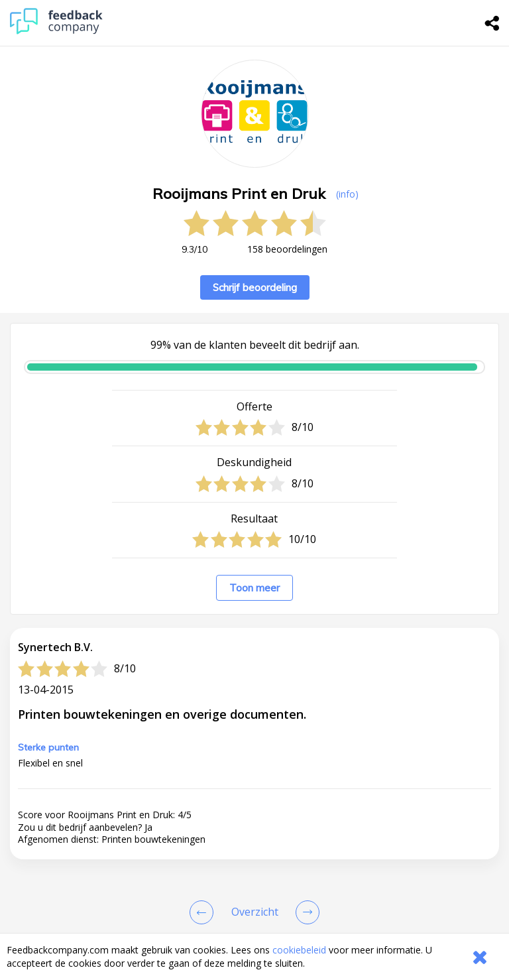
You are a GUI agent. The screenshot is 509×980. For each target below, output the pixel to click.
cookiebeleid (299, 950)
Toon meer (254, 588)
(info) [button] (347, 194)
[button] (254, 852)
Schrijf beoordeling (255, 287)
